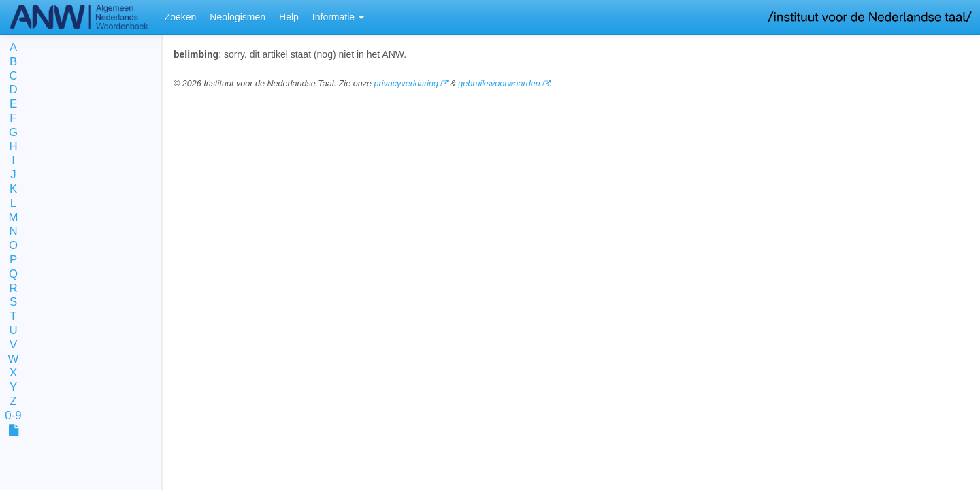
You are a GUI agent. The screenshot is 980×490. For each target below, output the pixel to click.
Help (289, 17)
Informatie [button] (338, 17)
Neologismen (238, 17)
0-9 (13, 416)
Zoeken (181, 17)
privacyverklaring (406, 84)
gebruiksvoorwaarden (499, 84)
